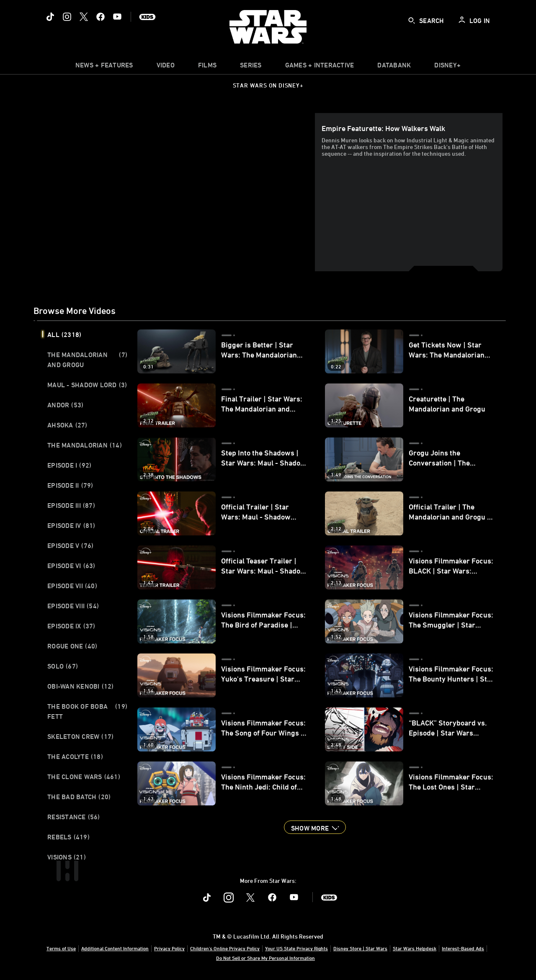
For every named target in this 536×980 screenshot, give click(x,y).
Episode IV (71, 525)
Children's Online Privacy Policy (225, 948)
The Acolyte (75, 756)
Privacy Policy (169, 948)
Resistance (74, 817)
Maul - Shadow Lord (87, 385)
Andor (65, 405)
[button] (315, 827)
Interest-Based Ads (463, 948)
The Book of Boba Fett (87, 711)
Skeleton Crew (80, 736)
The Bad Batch (79, 797)
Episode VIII (73, 606)
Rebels (68, 837)
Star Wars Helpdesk (415, 948)
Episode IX (71, 626)
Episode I (69, 465)
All (64, 334)
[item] (104, 67)
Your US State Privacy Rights (296, 948)
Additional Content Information (115, 948)
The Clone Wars (84, 777)
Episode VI (71, 566)
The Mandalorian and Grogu (87, 360)
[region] (176, 192)
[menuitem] (166, 67)
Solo (63, 666)
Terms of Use (61, 948)
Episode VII (72, 586)
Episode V (70, 545)
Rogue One (72, 646)
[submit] (412, 21)
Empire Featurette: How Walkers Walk (383, 128)
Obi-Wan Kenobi (81, 686)
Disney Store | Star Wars (360, 948)
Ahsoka (67, 425)
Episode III (71, 505)
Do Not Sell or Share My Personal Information (265, 958)
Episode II (70, 485)
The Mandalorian (85, 445)
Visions (67, 857)
